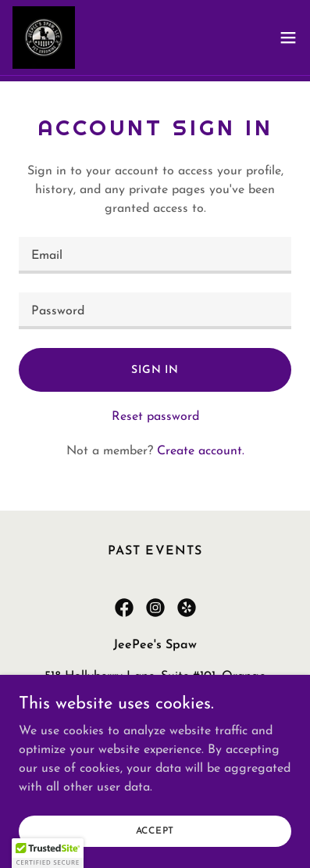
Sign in (155, 370)
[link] (44, 38)
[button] (288, 38)
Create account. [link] (201, 451)
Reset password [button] (155, 417)
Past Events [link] (155, 551)
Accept (155, 830)
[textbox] (155, 255)
